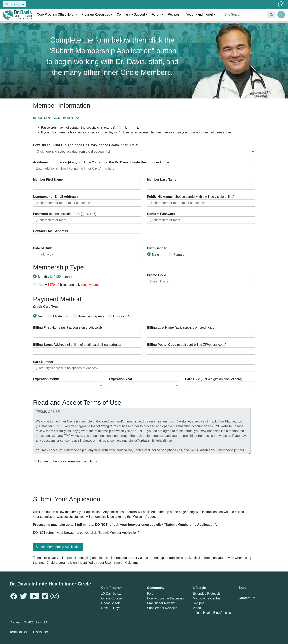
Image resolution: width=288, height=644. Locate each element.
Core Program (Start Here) (56, 14)
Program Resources (96, 14)
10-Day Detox (111, 594)
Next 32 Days (111, 608)
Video (197, 608)
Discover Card (121, 316)
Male (153, 254)
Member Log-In (14, 4)
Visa (39, 316)
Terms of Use (19, 632)
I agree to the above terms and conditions (65, 461)
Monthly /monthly (55, 277)
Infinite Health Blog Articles (212, 613)
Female (176, 254)
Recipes (174, 14)
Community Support (131, 14)
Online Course (111, 598)
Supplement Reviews (162, 608)
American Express (89, 316)
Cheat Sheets (111, 603)
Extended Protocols (207, 594)
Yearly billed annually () (68, 285)
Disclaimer (40, 632)
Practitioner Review (161, 603)
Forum (156, 14)
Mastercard (59, 316)
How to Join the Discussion (166, 598)
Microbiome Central (207, 598)
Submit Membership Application (58, 547)
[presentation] (63, 478)
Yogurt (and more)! (199, 14)
